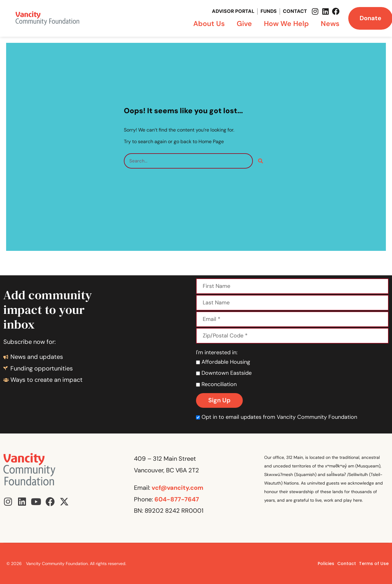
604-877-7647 (177, 499)
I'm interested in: (217, 352)
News (330, 24)
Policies (326, 564)
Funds (269, 11)
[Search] (261, 161)
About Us (211, 24)
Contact (295, 11)
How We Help (288, 24)
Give (246, 24)
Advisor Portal (233, 11)
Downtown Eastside (224, 373)
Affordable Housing (223, 362)
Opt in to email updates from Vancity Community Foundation (277, 417)
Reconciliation (216, 384)
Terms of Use (374, 564)
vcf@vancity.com (178, 488)
